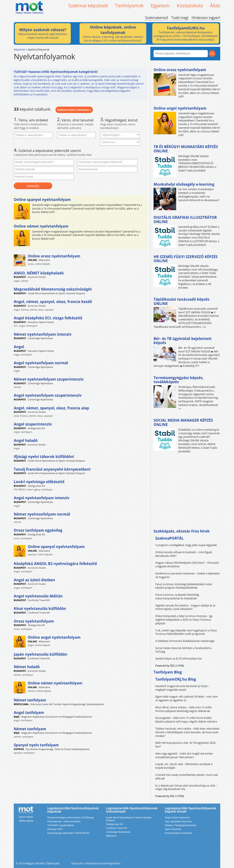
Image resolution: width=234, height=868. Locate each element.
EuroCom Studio (37, 277)
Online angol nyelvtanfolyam (180, 108)
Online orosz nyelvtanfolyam (180, 70)
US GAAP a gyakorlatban (61, 825)
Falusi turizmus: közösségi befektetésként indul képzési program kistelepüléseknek (184, 586)
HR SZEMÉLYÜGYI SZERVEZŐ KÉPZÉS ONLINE (186, 259)
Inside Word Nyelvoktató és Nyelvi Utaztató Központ (57, 293)
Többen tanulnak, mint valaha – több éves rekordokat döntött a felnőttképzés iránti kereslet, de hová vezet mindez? (187, 732)
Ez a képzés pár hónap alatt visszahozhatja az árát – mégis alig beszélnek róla (186, 787)
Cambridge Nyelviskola (41, 338)
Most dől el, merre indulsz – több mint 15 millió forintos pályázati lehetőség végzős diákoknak (184, 709)
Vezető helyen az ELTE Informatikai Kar (179, 659)
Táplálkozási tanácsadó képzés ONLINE (182, 301)
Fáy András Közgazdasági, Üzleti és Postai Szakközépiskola (58, 749)
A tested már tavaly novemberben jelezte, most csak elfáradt (187, 777)
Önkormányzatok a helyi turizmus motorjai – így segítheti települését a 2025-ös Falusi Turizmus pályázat (184, 620)
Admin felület (26, 817)
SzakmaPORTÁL (169, 538)
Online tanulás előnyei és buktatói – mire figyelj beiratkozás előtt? (184, 554)
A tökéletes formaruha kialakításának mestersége (185, 641)
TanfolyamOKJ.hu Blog (176, 679)
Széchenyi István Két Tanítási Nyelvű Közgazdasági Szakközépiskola (67, 704)
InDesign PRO (55, 829)
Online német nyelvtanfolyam (41, 226)
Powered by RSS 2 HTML (170, 666)
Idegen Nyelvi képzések (177, 817)
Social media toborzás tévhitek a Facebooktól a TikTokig (183, 650)
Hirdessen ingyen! (206, 18)
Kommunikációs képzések (178, 833)
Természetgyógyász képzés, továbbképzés (179, 380)
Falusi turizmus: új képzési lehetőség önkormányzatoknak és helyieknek (177, 597)
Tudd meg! (180, 18)
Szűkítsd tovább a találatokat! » (74, 110)
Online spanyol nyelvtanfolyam (42, 200)
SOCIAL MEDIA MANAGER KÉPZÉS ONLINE (183, 422)
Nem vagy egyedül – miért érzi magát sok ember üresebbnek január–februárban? (184, 755)
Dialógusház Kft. (37, 428)
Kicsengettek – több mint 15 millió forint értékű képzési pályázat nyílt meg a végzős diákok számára (186, 720)
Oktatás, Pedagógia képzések (180, 825)
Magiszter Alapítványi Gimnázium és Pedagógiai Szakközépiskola (57, 717)
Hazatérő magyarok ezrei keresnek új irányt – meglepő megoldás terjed (182, 688)
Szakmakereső (156, 18)
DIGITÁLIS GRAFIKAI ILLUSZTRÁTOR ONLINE (185, 220)
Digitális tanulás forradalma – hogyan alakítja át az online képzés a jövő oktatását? (185, 607)
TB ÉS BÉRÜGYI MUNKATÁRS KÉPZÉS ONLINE (186, 149)
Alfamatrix (44, 260)
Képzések (19, 50)
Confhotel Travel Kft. (39, 600)
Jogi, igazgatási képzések (178, 821)
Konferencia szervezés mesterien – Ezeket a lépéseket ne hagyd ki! (187, 575)
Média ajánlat (26, 821)
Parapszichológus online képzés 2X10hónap (71, 817)
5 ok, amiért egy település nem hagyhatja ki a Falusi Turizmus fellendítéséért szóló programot (186, 632)
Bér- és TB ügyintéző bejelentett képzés (183, 341)
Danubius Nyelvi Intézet (41, 322)
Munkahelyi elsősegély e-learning (184, 184)
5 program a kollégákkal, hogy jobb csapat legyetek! (186, 545)
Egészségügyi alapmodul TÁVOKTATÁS (68, 833)
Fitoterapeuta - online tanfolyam (64, 821)
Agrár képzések (173, 829)
